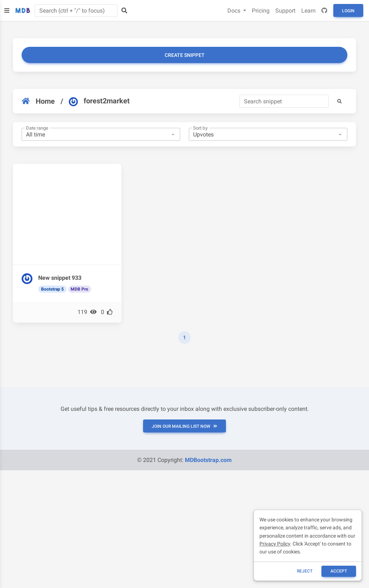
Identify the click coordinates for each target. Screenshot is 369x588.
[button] (339, 101)
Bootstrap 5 (52, 289)
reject (305, 571)
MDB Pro (79, 289)
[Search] (284, 101)
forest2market (99, 101)
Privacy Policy (275, 544)
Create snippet (185, 55)
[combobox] (101, 134)
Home (38, 101)
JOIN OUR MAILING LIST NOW (184, 426)
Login (348, 11)
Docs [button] (235, 11)
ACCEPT (339, 571)
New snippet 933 (60, 278)
